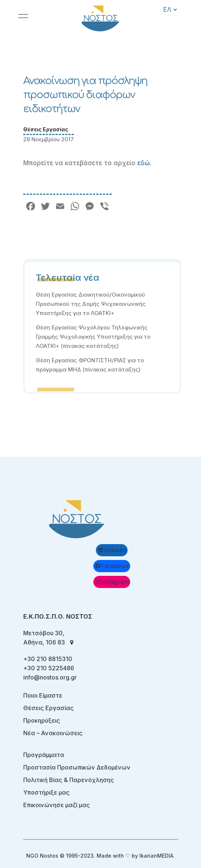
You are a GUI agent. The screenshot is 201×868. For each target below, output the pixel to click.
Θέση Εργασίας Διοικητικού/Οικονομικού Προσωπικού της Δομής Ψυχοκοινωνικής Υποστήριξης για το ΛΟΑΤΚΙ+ (91, 304)
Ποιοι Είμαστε (43, 695)
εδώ (143, 163)
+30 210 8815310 (48, 659)
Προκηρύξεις (42, 720)
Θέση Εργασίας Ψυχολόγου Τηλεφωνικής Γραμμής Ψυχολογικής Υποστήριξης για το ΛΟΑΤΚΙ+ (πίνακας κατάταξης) (93, 337)
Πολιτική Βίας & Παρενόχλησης (69, 780)
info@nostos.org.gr (50, 677)
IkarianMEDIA (156, 856)
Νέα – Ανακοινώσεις (53, 733)
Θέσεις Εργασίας (46, 129)
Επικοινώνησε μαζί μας (57, 805)
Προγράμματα (44, 755)
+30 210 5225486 (49, 668)
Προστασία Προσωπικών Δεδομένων (77, 767)
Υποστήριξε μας (46, 792)
